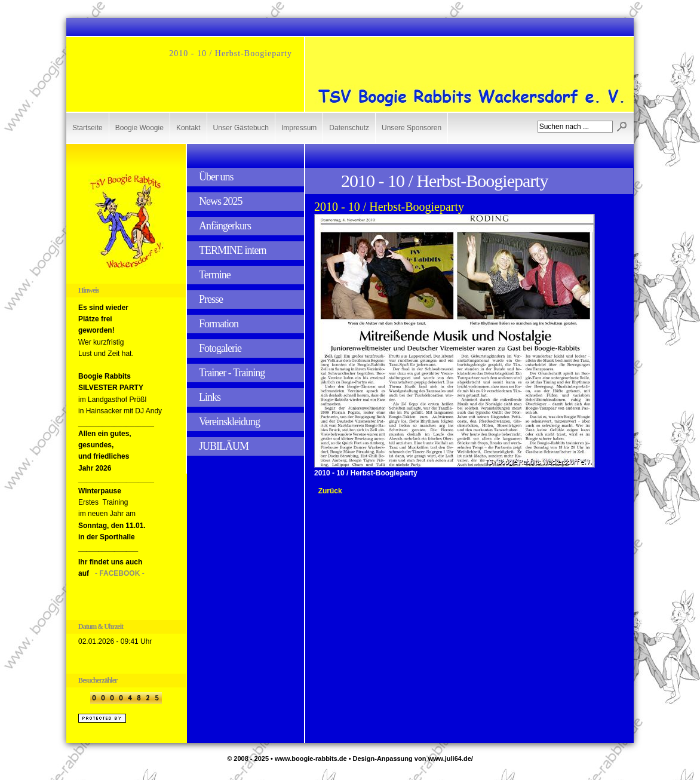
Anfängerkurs (225, 226)
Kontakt (188, 128)
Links (210, 397)
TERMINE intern (232, 250)
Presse (211, 299)
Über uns (216, 177)
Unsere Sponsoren (412, 128)
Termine (215, 275)
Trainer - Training (232, 373)
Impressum (299, 128)
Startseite (87, 128)
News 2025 (221, 201)
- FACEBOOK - (120, 573)
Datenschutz (349, 128)
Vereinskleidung (229, 422)
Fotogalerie (220, 348)
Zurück (330, 491)
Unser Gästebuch (241, 128)
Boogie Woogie (139, 128)
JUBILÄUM (224, 446)
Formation (219, 324)
